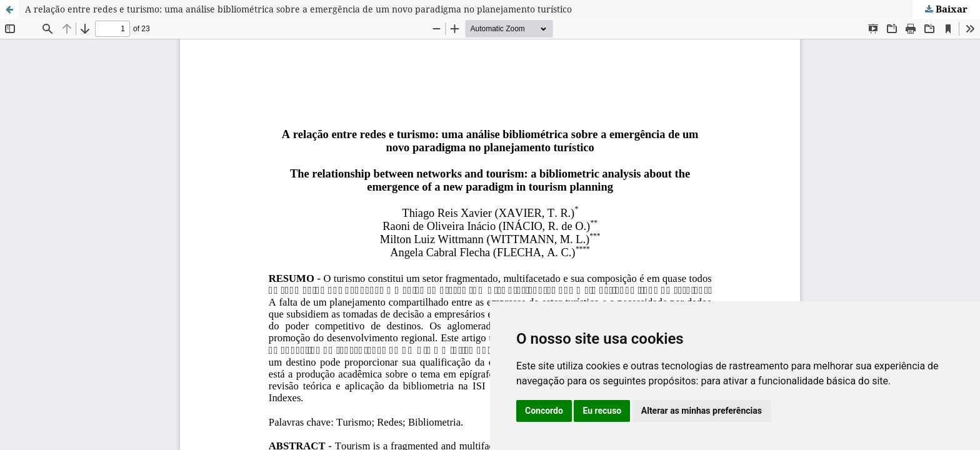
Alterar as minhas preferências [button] (702, 411)
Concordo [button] (544, 411)
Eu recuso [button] (602, 411)
